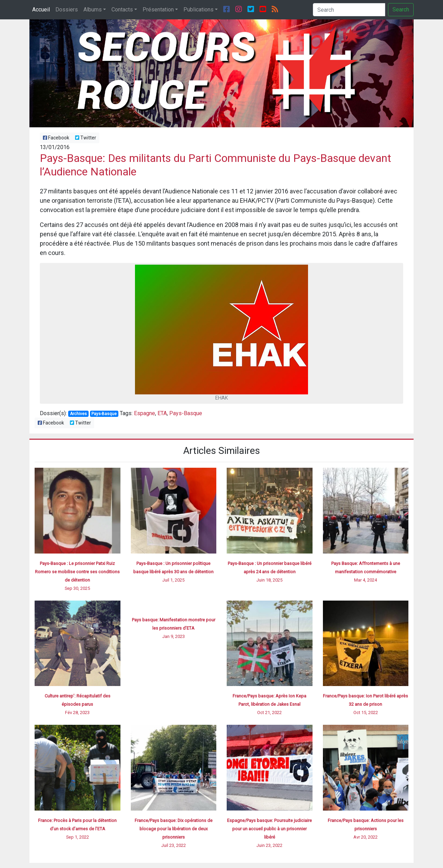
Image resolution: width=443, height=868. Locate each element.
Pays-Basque (104, 414)
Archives (78, 414)
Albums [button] (93, 10)
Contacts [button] (122, 10)
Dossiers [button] (67, 10)
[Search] (349, 10)
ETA (162, 413)
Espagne (144, 413)
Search (401, 10)
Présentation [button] (158, 10)
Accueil (41, 10)
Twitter (86, 138)
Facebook (56, 138)
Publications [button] (198, 10)
